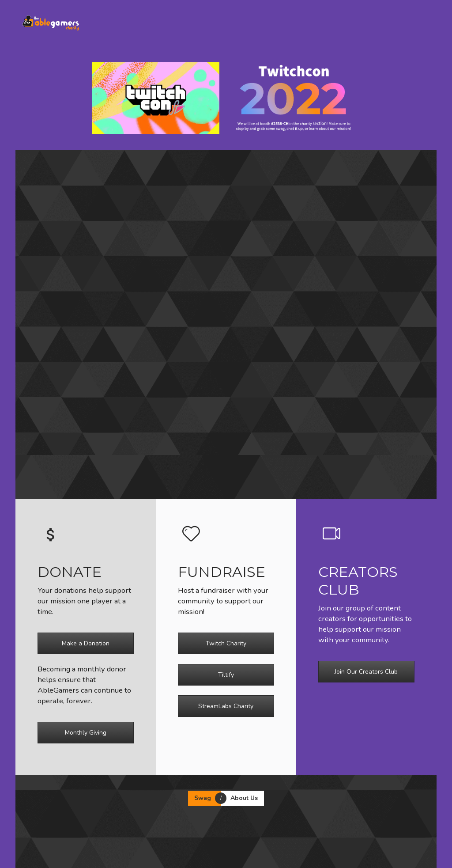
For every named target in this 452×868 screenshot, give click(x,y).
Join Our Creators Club (366, 672)
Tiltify (226, 675)
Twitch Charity (226, 643)
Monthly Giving (86, 733)
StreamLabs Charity (226, 706)
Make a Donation (86, 643)
